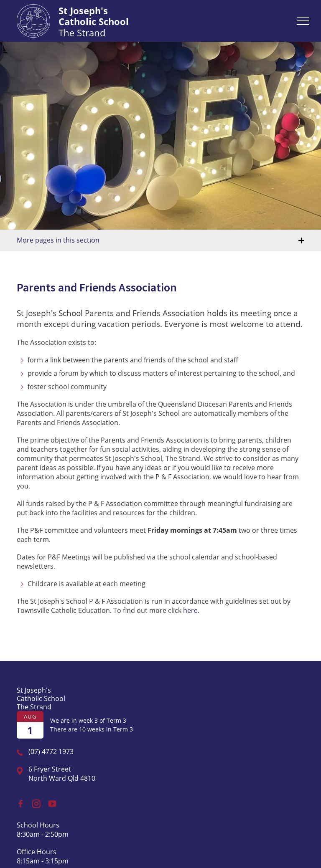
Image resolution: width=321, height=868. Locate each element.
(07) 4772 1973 (51, 752)
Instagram (34, 802)
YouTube (50, 801)
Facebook (18, 802)
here (190, 610)
